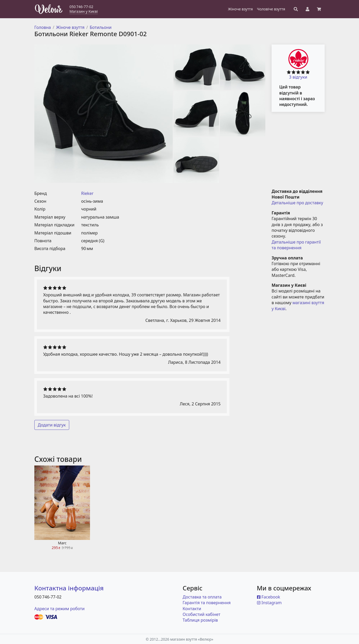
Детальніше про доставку (297, 203)
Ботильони (101, 27)
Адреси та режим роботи (59, 609)
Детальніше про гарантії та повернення (297, 245)
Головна (43, 27)
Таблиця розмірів (200, 620)
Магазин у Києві (84, 11)
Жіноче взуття (70, 27)
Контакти (192, 609)
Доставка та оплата (202, 597)
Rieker (87, 193)
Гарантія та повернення (207, 603)
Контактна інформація (69, 588)
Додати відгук (52, 425)
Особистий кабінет (201, 614)
